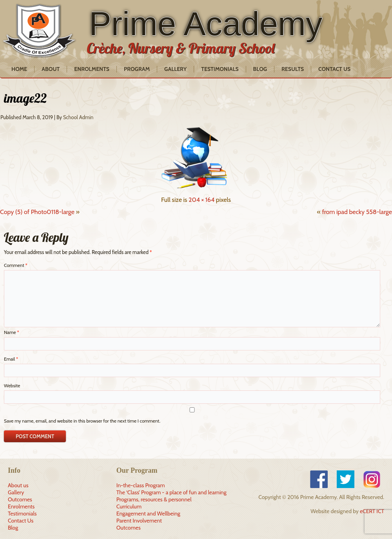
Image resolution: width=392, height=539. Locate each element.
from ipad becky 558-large (357, 212)
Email (11, 359)
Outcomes (20, 499)
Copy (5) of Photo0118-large (37, 212)
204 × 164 (201, 200)
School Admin (78, 117)
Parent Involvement (139, 521)
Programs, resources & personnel (154, 499)
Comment (16, 265)
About (51, 69)
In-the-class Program (141, 485)
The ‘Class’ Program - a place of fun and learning (171, 492)
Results (293, 69)
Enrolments (92, 69)
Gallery (175, 69)
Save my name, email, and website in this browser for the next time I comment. (82, 421)
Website (12, 386)
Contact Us (334, 69)
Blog (260, 69)
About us (18, 485)
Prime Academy (206, 24)
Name (12, 332)
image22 (25, 98)
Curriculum (129, 506)
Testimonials (220, 69)
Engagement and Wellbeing (148, 514)
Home (19, 69)
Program (137, 69)
